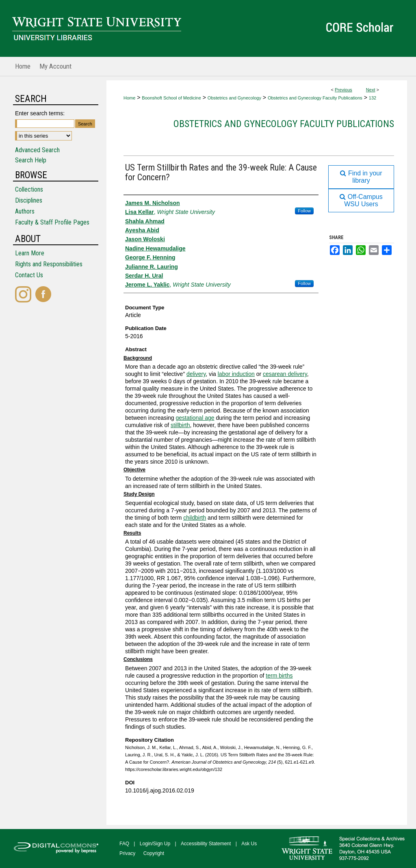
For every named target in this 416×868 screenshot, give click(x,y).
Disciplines (29, 200)
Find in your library (361, 177)
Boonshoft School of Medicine (171, 98)
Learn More (30, 253)
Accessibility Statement (206, 844)
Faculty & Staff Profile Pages (52, 222)
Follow (304, 211)
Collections (29, 189)
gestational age (195, 418)
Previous (343, 90)
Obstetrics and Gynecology (234, 98)
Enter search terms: (40, 113)
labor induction (236, 374)
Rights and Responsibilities (49, 264)
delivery (196, 374)
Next (371, 90)
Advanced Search (37, 150)
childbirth (195, 518)
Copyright (154, 853)
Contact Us (29, 275)
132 (373, 98)
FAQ (124, 844)
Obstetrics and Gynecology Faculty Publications (315, 98)
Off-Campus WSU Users (361, 200)
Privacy (127, 853)
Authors (25, 211)
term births (279, 676)
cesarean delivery (285, 374)
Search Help (31, 160)
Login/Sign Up (155, 844)
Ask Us (249, 844)
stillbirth (180, 425)
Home (129, 98)
